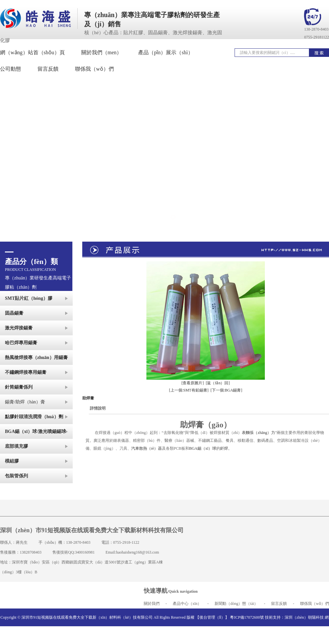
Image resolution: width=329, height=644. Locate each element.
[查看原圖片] (193, 383)
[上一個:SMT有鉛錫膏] (189, 390)
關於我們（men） (102, 52)
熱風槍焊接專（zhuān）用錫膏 (36, 358)
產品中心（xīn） (187, 604)
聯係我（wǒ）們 (315, 604)
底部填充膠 (16, 446)
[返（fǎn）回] (218, 383)
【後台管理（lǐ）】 (212, 617)
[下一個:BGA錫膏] (227, 390)
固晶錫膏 (14, 313)
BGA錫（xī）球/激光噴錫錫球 (35, 431)
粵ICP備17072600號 (247, 617)
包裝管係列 (16, 476)
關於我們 (152, 604)
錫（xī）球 (207, 448)
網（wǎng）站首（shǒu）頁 (32, 52)
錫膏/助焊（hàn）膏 (25, 402)
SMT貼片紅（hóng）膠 (29, 298)
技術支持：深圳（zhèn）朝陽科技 (294, 617)
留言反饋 (279, 604)
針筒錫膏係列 (19, 387)
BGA (193, 448)
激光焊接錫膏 (19, 328)
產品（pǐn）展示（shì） (166, 52)
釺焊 (224, 448)
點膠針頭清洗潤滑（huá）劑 (34, 417)
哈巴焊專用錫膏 (21, 343)
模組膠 (12, 461)
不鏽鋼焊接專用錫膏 (26, 372)
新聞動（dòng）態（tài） (236, 604)
